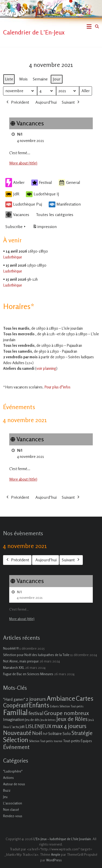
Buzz (7, 790)
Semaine (40, 79)
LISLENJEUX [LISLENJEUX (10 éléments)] (38, 726)
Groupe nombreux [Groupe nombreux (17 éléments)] (67, 713)
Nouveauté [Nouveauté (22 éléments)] (17, 733)
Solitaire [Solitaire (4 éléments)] (55, 734)
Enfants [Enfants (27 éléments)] (39, 705)
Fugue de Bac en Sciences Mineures (28, 674)
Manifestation (65, 204)
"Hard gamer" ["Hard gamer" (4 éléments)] (14, 699)
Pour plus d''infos (57, 387)
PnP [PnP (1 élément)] (45, 734)
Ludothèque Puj (24, 204)
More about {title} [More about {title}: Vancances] (23, 163)
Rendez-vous (13, 816)
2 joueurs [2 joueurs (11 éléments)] (36, 699)
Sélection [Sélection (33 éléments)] (16, 740)
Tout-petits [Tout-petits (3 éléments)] (72, 741)
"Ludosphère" (13, 771)
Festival (42, 183)
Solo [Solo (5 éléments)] (67, 733)
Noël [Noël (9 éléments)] (37, 733)
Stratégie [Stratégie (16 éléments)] (82, 733)
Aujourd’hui (46, 102)
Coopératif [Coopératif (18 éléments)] (16, 705)
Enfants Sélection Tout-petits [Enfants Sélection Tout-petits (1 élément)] (67, 706)
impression (45, 227)
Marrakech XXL (14, 668)
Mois (23, 79)
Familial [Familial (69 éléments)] (15, 712)
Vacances (17, 215)
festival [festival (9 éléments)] (36, 713)
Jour (57, 79)
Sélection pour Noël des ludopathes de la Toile (36, 655)
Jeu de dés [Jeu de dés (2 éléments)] (32, 720)
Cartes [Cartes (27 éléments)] (85, 698)
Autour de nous (14, 784)
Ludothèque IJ (43, 194)
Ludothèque (13, 257)
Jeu (5, 797)
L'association (13, 803)
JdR (12, 194)
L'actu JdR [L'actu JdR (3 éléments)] (17, 727)
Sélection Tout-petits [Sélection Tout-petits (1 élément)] (41, 741)
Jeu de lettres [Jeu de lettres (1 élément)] (48, 720)
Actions (8, 778)
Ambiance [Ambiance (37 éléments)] (61, 698)
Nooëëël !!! (11, 648)
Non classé (11, 810)
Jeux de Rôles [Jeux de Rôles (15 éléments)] (72, 719)
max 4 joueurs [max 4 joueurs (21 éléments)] (69, 726)
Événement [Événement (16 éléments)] (16, 747)
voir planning (46, 368)
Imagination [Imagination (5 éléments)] (14, 719)
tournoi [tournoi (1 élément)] (58, 741)
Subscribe (16, 227)
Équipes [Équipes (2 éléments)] (86, 741)
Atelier (15, 182)
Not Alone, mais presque (21, 661)
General (69, 182)
